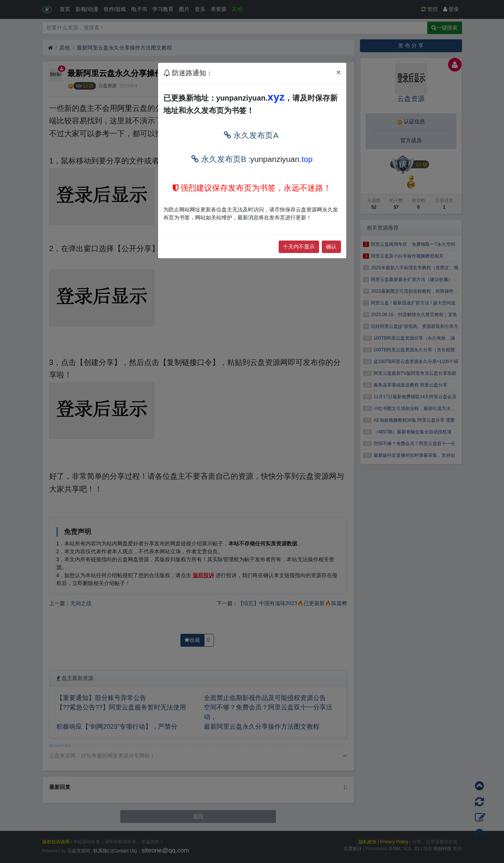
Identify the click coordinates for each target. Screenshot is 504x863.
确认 (331, 247)
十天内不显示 (299, 247)
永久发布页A (251, 135)
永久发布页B (219, 159)
